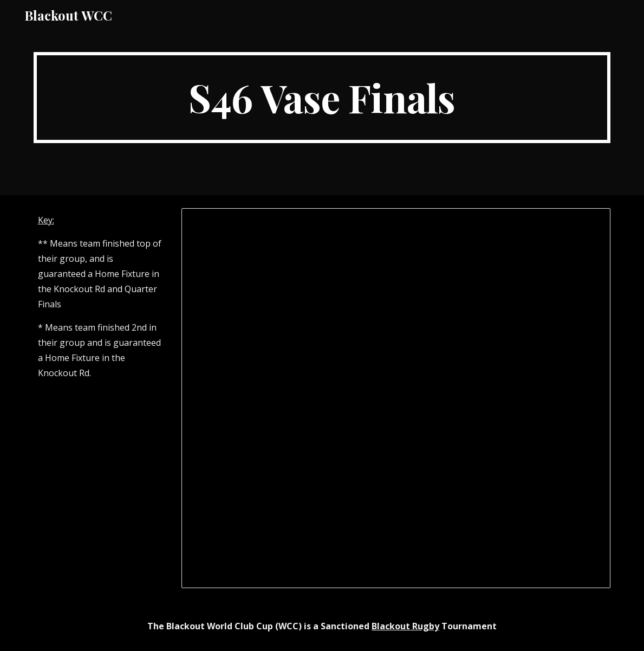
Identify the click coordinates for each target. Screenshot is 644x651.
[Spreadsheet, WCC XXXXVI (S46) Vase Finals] (396, 398)
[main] (322, 98)
